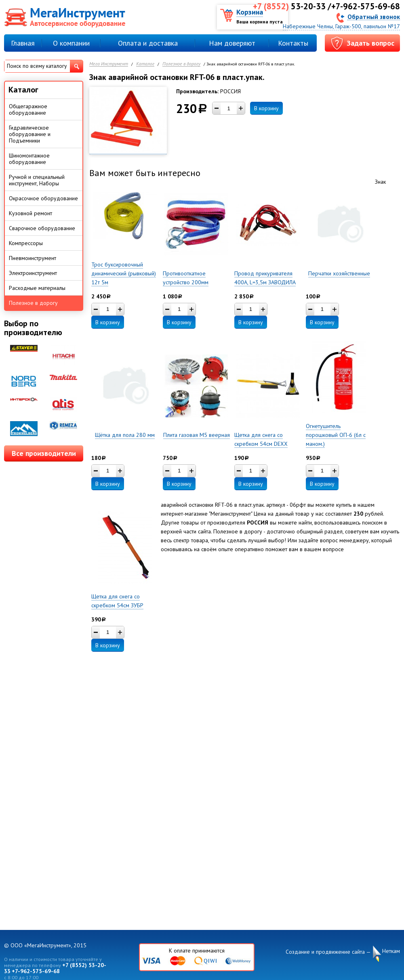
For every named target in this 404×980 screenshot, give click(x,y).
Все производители (44, 453)
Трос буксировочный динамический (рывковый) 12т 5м (124, 273)
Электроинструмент (33, 273)
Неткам (391, 951)
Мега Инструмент (109, 64)
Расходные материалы (37, 288)
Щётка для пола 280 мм (125, 435)
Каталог (145, 64)
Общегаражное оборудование (28, 109)
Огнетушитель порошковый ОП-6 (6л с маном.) (336, 435)
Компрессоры (26, 243)
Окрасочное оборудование (43, 198)
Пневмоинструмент (33, 258)
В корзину (266, 108)
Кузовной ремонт (31, 213)
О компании (71, 43)
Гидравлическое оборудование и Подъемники (30, 134)
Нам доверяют (232, 43)
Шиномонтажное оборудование (29, 159)
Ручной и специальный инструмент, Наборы (37, 180)
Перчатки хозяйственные (339, 273)
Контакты (293, 43)
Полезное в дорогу (181, 64)
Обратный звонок (374, 16)
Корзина (250, 12)
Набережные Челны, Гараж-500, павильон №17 (341, 26)
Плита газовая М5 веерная (197, 435)
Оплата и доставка (148, 43)
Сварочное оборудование (42, 228)
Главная (23, 43)
